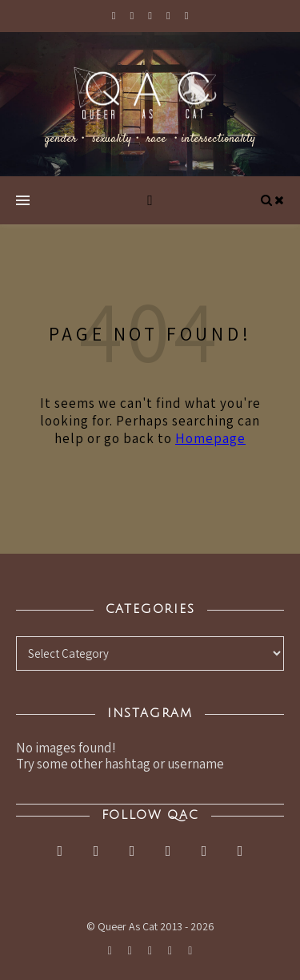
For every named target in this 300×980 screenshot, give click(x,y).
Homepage (210, 438)
